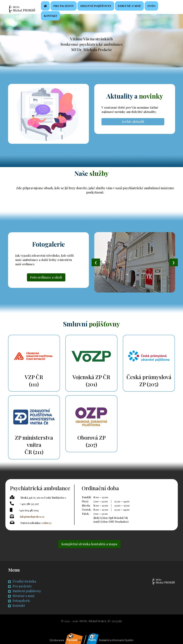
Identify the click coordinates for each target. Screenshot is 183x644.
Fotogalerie (19, 600)
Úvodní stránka (22, 581)
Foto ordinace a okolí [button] (46, 280)
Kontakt (61, 18)
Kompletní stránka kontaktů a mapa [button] (89, 543)
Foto (162, 8)
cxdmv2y (47, 523)
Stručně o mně (140, 8)
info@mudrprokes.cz (33, 516)
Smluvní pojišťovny (106, 8)
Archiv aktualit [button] (133, 124)
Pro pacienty (74, 8)
